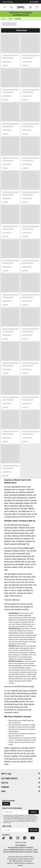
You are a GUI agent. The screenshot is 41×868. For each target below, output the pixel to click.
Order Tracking (8, 2)
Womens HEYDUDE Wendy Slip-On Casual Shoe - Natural (21, 852)
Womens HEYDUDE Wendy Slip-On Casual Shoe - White (21, 850)
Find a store (7, 826)
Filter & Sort (20, 30)
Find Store (34, 830)
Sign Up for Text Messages (12, 808)
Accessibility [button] (34, 2)
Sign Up (6, 804)
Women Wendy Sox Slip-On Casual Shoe (21, 848)
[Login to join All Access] (20, 13)
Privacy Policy (13, 820)
